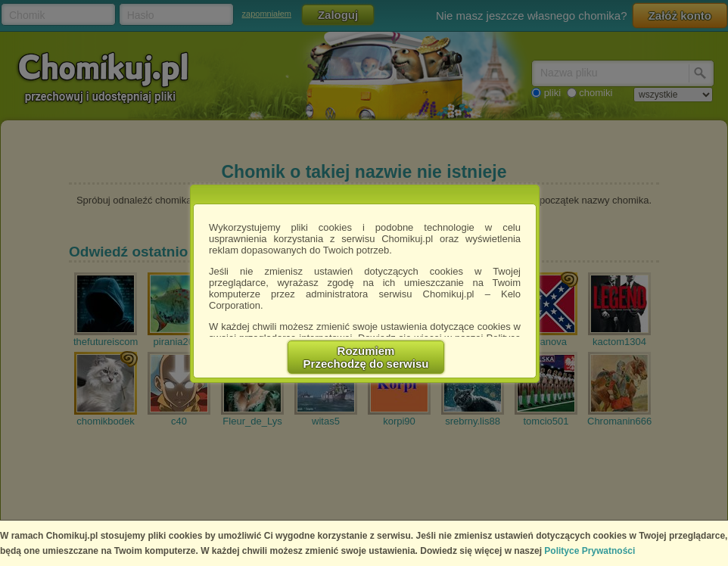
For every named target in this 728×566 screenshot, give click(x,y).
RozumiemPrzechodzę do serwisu (366, 357)
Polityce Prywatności (590, 551)
